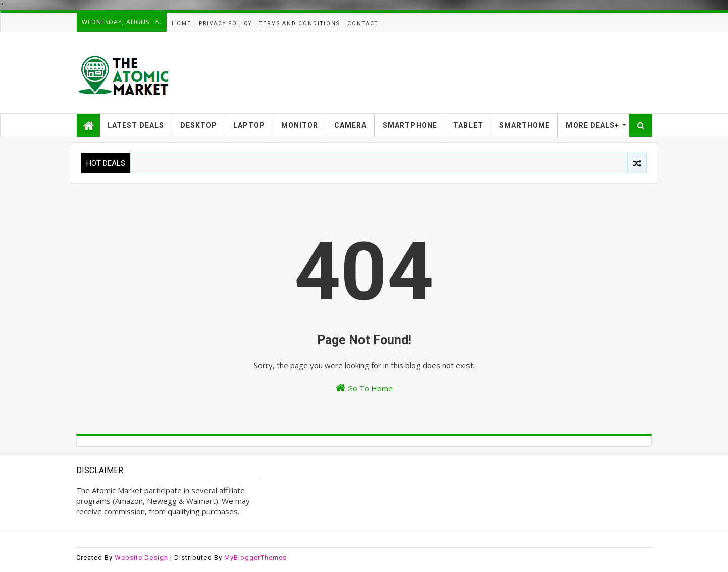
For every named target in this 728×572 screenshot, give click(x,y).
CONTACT (363, 23)
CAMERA (350, 125)
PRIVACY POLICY (225, 23)
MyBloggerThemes (255, 558)
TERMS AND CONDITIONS (300, 23)
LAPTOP (249, 125)
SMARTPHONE (410, 125)
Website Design (141, 558)
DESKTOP (199, 125)
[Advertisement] (468, 73)
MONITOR (300, 125)
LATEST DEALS (136, 125)
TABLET (468, 125)
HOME (181, 23)
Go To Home (364, 388)
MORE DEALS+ (593, 125)
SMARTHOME (525, 125)
